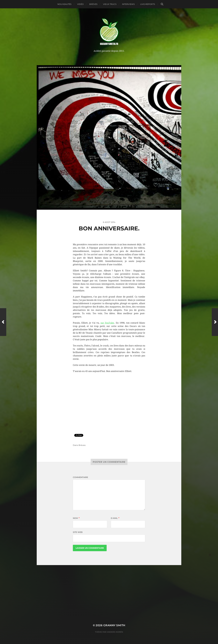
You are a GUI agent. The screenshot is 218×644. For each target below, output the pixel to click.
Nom (76, 518)
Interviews (128, 4)
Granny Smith (114, 625)
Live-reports (148, 4)
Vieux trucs (110, 4)
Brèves (93, 4)
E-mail (115, 518)
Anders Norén (115, 632)
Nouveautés (64, 4)
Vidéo (80, 4)
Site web (78, 532)
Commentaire (80, 477)
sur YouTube (107, 323)
